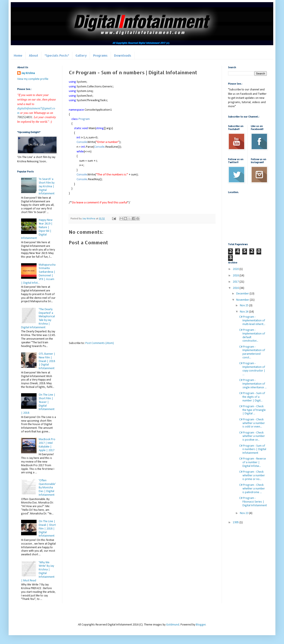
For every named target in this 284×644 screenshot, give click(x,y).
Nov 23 (245, 513)
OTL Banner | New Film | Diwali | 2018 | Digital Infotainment (47, 361)
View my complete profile (33, 79)
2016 (236, 288)
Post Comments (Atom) (100, 343)
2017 (236, 282)
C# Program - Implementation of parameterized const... (252, 352)
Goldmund (173, 625)
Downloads (123, 55)
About (33, 55)
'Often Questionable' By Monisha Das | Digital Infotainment (47, 488)
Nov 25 (245, 306)
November (243, 300)
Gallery (81, 55)
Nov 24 (245, 312)
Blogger (201, 625)
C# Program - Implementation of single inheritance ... (253, 384)
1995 (236, 522)
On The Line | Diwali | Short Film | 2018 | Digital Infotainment (47, 529)
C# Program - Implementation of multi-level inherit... (252, 321)
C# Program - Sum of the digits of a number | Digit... (252, 397)
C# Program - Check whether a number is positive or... (252, 436)
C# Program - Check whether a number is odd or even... (252, 423)
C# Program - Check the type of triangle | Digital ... (252, 410)
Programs (100, 55)
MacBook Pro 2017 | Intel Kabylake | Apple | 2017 (47, 445)
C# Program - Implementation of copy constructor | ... (252, 369)
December (243, 294)
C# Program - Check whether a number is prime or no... (252, 476)
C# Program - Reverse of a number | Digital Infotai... (253, 462)
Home (18, 55)
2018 (236, 276)
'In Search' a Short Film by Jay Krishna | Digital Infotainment (47, 186)
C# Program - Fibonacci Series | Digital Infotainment (253, 502)
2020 (236, 269)
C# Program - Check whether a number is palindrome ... (252, 489)
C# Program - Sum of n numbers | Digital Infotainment (253, 450)
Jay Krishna (28, 73)
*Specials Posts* (57, 55)
